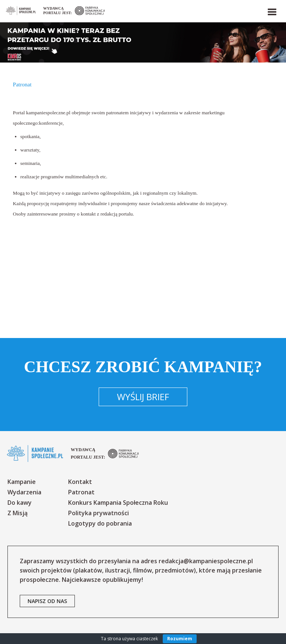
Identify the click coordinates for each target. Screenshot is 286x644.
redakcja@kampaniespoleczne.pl (206, 561)
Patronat (81, 492)
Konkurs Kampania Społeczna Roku (118, 503)
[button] (271, 10)
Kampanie (22, 482)
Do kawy (20, 503)
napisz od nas (47, 601)
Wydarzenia (24, 492)
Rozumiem (180, 639)
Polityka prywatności (98, 513)
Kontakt (80, 482)
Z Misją (18, 513)
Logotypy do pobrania (100, 523)
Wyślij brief (143, 397)
